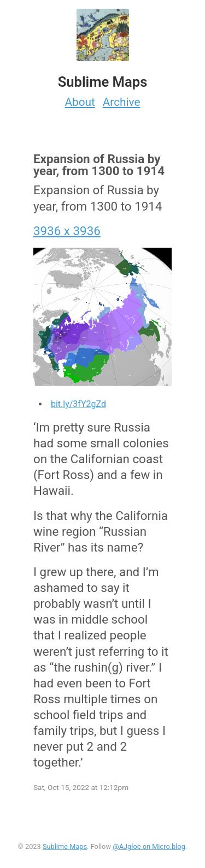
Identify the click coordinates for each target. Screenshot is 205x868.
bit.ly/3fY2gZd (78, 404)
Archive (122, 102)
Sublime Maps (65, 846)
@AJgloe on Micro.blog (149, 846)
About (80, 102)
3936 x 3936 (67, 231)
